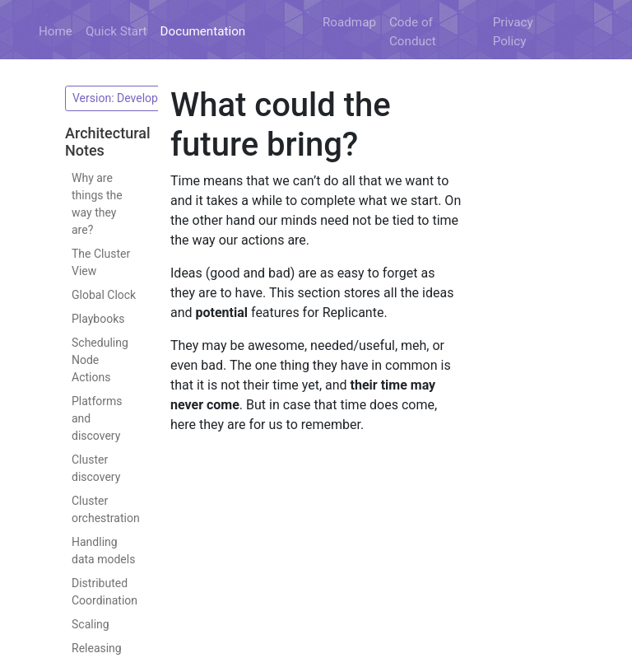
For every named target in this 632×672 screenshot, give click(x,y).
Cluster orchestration (105, 509)
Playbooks (98, 319)
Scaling (91, 624)
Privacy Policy (513, 32)
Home (56, 31)
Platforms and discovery (97, 418)
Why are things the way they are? (97, 204)
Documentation (203, 31)
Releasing (97, 648)
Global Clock (104, 295)
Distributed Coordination (105, 592)
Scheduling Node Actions (100, 360)
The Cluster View (101, 262)
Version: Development (130, 98)
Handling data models (103, 551)
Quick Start (116, 31)
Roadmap (349, 22)
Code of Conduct (413, 32)
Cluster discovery (96, 468)
